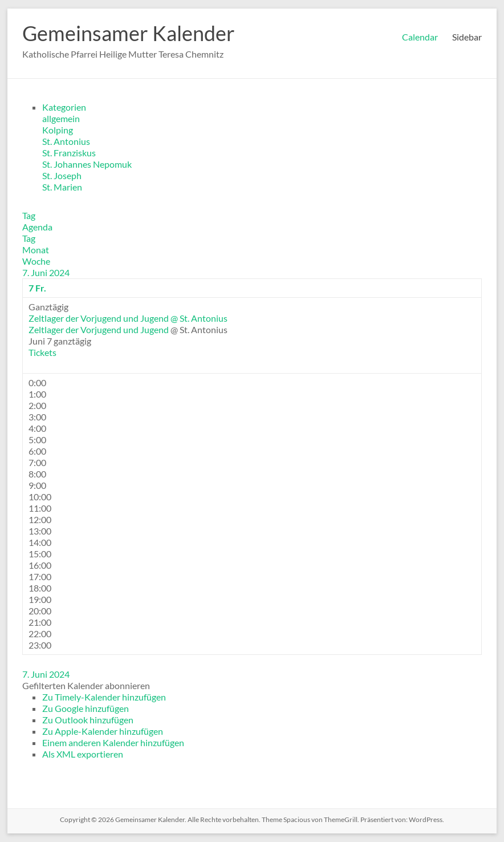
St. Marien (62, 187)
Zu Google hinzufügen (86, 708)
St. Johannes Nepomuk (87, 164)
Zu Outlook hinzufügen (88, 720)
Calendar (420, 37)
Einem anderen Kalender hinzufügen (113, 742)
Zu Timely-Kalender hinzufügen (104, 697)
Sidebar (467, 37)
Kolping (58, 130)
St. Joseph (62, 175)
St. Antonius (66, 141)
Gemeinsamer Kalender (129, 33)
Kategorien (64, 107)
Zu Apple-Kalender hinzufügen (103, 731)
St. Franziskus (69, 153)
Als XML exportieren (83, 754)
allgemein (61, 118)
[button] (86, 685)
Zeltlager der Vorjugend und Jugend (99, 329)
